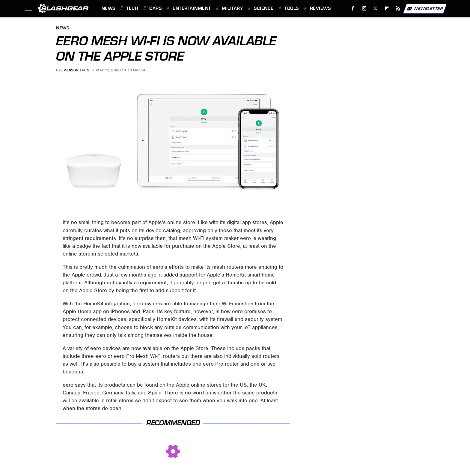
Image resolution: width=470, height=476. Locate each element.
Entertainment (192, 8)
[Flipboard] (387, 9)
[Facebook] (353, 9)
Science (264, 8)
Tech (132, 8)
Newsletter (425, 9)
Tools (292, 8)
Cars (155, 8)
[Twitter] (375, 9)
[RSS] (398, 9)
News (109, 8)
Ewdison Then (75, 70)
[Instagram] (364, 9)
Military (232, 8)
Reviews (320, 8)
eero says (74, 385)
